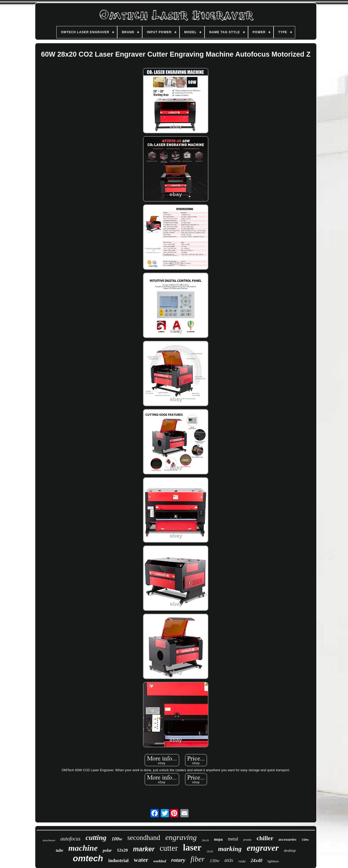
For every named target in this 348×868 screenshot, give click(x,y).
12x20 (122, 850)
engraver (263, 848)
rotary (178, 860)
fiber (198, 859)
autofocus (70, 839)
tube (60, 850)
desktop (290, 850)
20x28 (210, 851)
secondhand (144, 838)
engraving (181, 837)
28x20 (205, 840)
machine (83, 848)
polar (107, 850)
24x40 (256, 861)
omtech (88, 858)
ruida (242, 861)
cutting (96, 837)
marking (230, 849)
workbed (160, 861)
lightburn (273, 861)
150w (305, 840)
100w (117, 839)
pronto (248, 840)
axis (229, 860)
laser (192, 848)
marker (144, 849)
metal (233, 839)
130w (214, 861)
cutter (169, 848)
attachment (49, 840)
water (141, 860)
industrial (118, 860)
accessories (287, 839)
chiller (265, 838)
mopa (218, 840)
